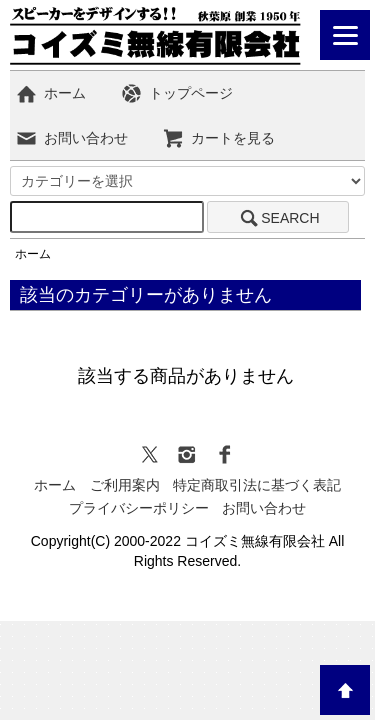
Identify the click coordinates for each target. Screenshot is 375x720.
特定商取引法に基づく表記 (257, 485)
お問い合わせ (71, 138)
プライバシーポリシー (139, 508)
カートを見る (218, 138)
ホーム (50, 93)
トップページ (176, 93)
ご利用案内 (125, 485)
